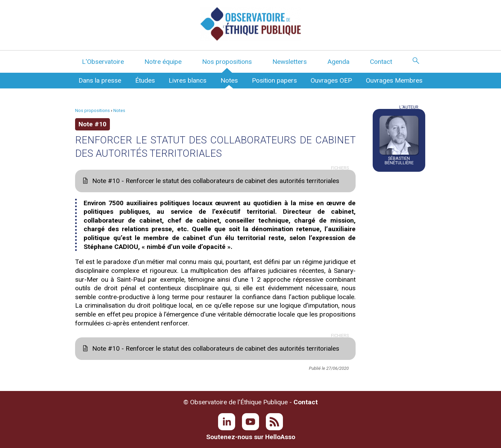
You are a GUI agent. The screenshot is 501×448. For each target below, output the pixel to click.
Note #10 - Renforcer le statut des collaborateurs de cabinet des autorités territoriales (216, 181)
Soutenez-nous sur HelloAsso (251, 437)
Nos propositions (227, 62)
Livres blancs (188, 80)
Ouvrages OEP (331, 80)
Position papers (274, 80)
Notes (229, 80)
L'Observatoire (103, 62)
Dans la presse (100, 80)
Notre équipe (163, 62)
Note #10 (92, 124)
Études (145, 80)
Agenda (338, 62)
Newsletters (290, 62)
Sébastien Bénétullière (399, 160)
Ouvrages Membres (394, 80)
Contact (381, 62)
